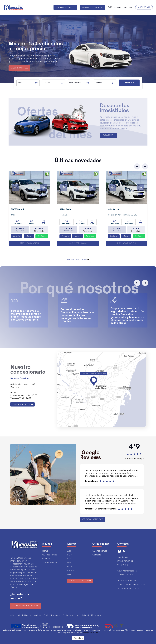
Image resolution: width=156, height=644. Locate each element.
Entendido (78, 638)
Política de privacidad (32, 615)
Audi (69, 551)
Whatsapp (42, 236)
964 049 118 (123, 565)
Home (45, 551)
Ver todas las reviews (92, 519)
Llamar (29, 236)
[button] (15, 187)
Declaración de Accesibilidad (76, 615)
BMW (70, 555)
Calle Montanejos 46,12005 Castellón (127, 573)
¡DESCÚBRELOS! (109, 135)
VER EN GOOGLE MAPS (22, 404)
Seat (70, 574)
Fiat (69, 559)
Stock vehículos (50, 563)
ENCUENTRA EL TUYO (19, 68)
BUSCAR (129, 83)
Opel (70, 567)
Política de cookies (52, 615)
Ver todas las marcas (80, 580)
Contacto (47, 559)
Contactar (17, 236)
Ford (69, 563)
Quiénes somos (50, 555)
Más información (29, 243)
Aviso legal (15, 615)
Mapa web (96, 615)
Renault (71, 571)
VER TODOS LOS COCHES (78, 260)
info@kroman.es (125, 561)
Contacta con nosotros (26, 606)
